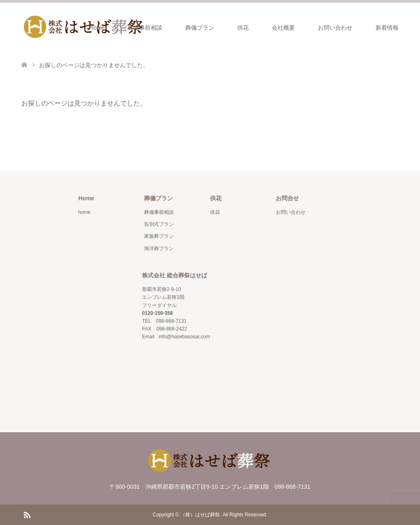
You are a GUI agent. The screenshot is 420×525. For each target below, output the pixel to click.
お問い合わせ (335, 28)
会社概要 (283, 28)
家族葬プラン (159, 236)
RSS (27, 514)
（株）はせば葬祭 (200, 515)
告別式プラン (159, 224)
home (97, 28)
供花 (243, 28)
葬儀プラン (200, 28)
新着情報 (387, 28)
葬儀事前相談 (145, 28)
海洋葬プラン (159, 248)
